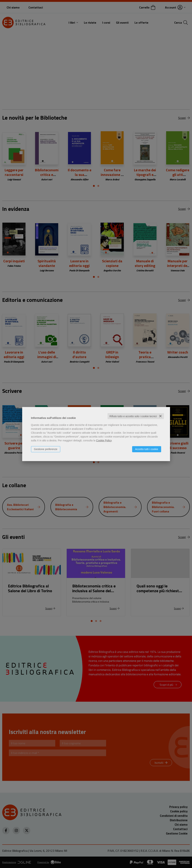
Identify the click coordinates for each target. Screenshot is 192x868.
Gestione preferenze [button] (46, 449)
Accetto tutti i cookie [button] (147, 449)
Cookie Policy (104, 440)
